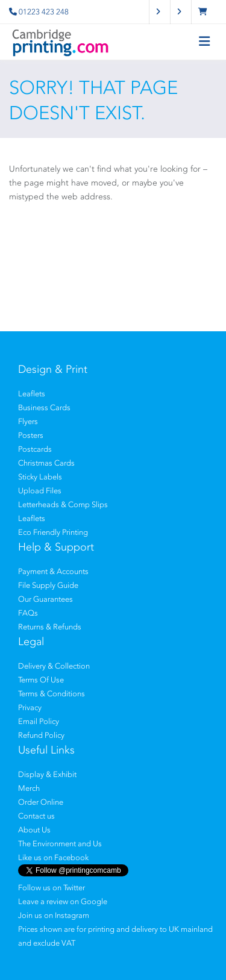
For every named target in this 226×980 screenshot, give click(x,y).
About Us (34, 830)
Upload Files (40, 491)
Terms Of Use (41, 680)
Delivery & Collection (54, 666)
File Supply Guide (48, 585)
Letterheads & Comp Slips (63, 504)
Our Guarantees (46, 599)
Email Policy (39, 721)
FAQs (28, 613)
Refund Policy (41, 735)
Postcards (35, 449)
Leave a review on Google (63, 901)
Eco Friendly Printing (53, 532)
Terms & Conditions (52, 694)
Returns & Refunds (50, 627)
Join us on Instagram (54, 915)
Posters (31, 435)
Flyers (28, 421)
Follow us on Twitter (52, 888)
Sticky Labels (40, 477)
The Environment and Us (60, 844)
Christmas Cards (46, 463)
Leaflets (32, 394)
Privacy (30, 707)
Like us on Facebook (53, 857)
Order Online (41, 802)
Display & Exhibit (47, 774)
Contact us (36, 816)
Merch (29, 788)
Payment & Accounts (53, 571)
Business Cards (44, 407)
